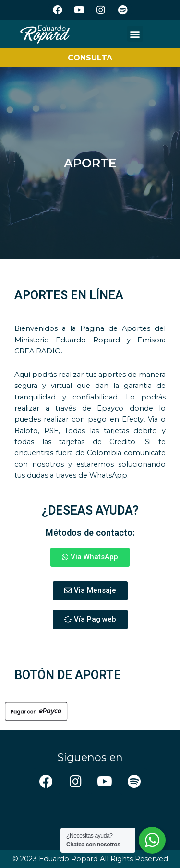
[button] (135, 34)
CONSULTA (90, 58)
